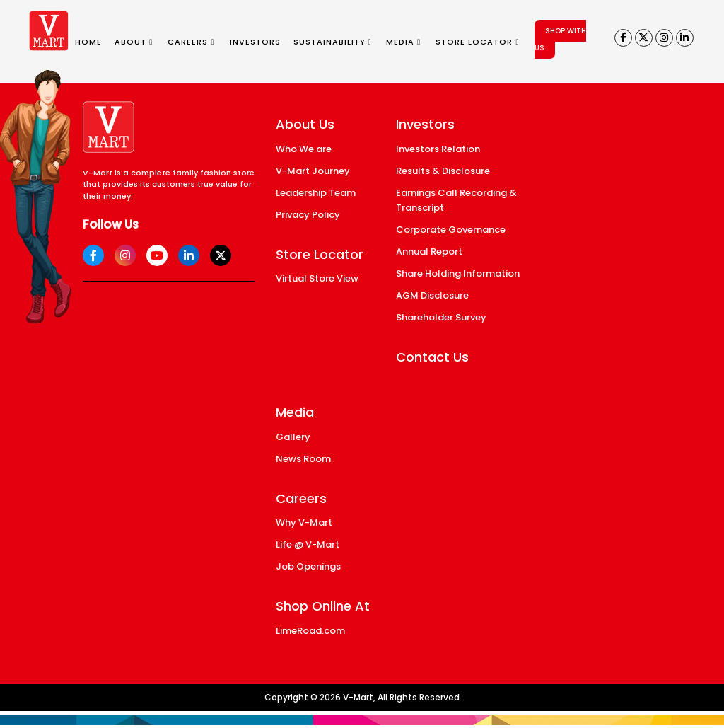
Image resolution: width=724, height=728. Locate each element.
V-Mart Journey (313, 171)
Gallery (293, 437)
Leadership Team (316, 193)
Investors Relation (438, 149)
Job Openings (308, 566)
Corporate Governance (451, 230)
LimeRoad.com (310, 631)
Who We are (304, 149)
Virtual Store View (317, 278)
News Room (303, 459)
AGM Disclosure (432, 295)
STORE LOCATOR (477, 42)
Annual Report (429, 252)
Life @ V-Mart (308, 544)
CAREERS (191, 42)
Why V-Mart (304, 522)
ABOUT (134, 42)
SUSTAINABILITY (333, 42)
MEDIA (403, 42)
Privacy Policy (308, 215)
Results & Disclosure (443, 171)
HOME (88, 42)
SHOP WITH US (560, 39)
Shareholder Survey (441, 317)
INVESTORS (255, 42)
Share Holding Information (458, 273)
